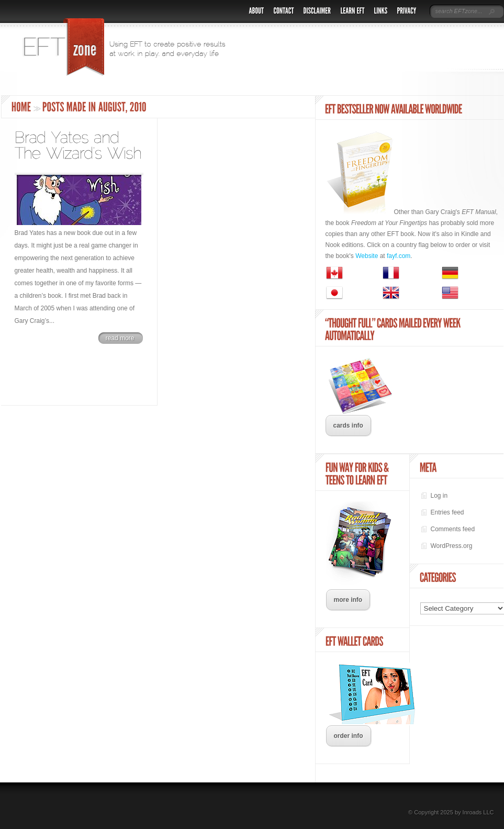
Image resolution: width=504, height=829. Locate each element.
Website (367, 256)
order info (349, 736)
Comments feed (453, 529)
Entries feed (447, 512)
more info (348, 600)
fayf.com (399, 256)
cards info (348, 425)
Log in (439, 496)
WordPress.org (452, 546)
